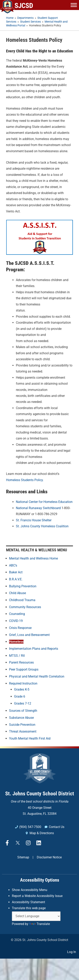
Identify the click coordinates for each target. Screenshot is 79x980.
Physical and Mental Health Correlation (37, 676)
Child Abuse (17, 593)
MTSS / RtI (17, 656)
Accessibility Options (40, 880)
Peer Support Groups (24, 669)
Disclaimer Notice (49, 857)
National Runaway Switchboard (38, 508)
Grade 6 (20, 696)
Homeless (16, 642)
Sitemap (23, 857)
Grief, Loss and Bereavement (29, 635)
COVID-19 (16, 621)
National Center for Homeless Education (44, 502)
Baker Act (16, 572)
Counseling (17, 614)
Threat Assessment (23, 731)
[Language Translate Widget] (36, 916)
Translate (39, 924)
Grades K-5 (22, 689)
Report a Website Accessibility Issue (37, 896)
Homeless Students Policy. (25, 480)
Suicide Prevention (22, 725)
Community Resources (25, 607)
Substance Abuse (21, 718)
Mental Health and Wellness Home (33, 558)
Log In (72, 952)
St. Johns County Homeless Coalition (42, 526)
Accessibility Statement (28, 902)
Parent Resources (21, 662)
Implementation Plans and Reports (34, 649)
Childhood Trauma (22, 600)
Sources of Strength (23, 711)
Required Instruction (23, 683)
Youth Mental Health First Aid (30, 738)
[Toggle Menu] (74, 5)
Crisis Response (20, 628)
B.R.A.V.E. (16, 579)
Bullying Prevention (23, 586)
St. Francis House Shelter (34, 520)
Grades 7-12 (23, 703)
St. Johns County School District (40, 794)
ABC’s (13, 565)
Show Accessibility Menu (30, 890)
